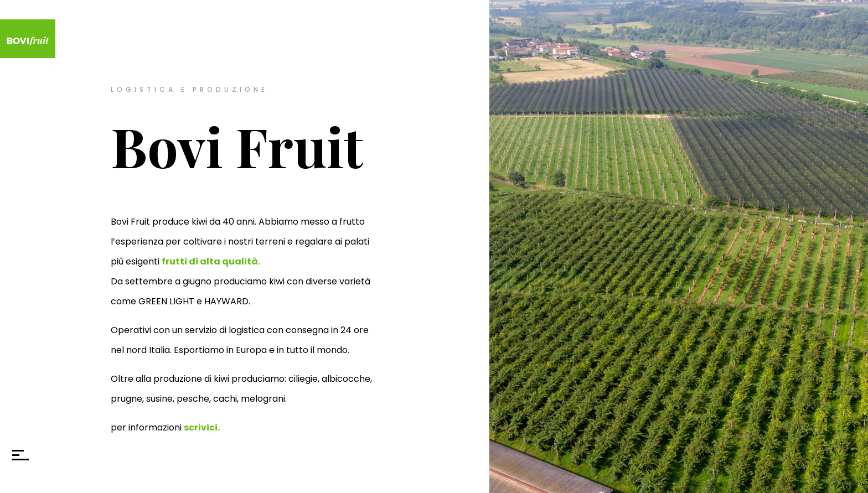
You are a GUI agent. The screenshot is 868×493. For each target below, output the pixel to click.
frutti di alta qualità (210, 261)
